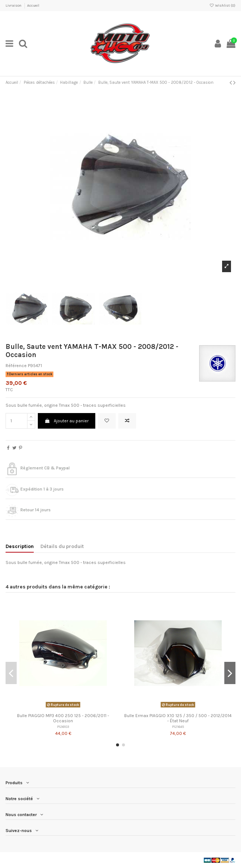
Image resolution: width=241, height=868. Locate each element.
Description (20, 546)
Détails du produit (62, 546)
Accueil (33, 6)
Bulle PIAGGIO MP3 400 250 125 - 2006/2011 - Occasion (63, 718)
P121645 (178, 727)
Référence (16, 366)
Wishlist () (222, 6)
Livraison (14, 6)
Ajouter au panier (66, 421)
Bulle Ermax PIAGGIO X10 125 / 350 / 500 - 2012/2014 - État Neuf (178, 718)
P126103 (63, 727)
